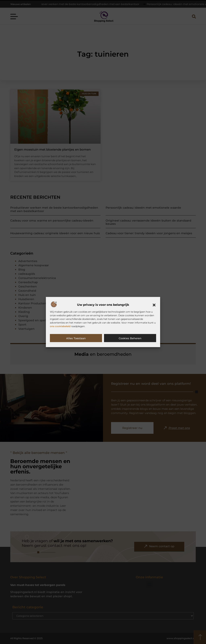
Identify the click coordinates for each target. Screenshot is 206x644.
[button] (154, 305)
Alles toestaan (76, 338)
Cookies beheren (130, 338)
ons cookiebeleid (60, 326)
